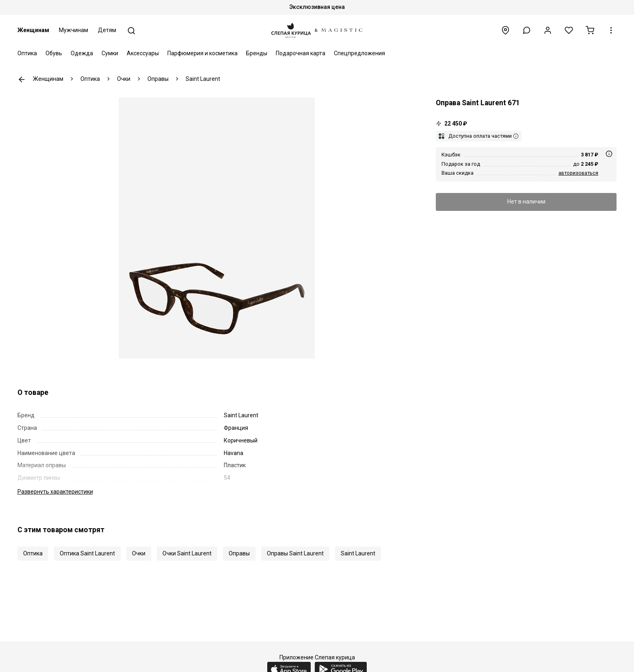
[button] (527, 30)
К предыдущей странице (22, 79)
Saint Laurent (358, 553)
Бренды (257, 53)
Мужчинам (74, 30)
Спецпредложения (359, 53)
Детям (107, 30)
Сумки (110, 53)
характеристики (55, 492)
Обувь (54, 53)
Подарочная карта (301, 53)
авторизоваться (578, 173)
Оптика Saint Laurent (87, 553)
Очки (139, 553)
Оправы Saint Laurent (295, 553)
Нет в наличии (526, 202)
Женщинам (33, 30)
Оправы (239, 553)
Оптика (27, 53)
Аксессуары (143, 53)
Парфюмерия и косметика (202, 53)
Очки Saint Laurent (187, 553)
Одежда (82, 53)
